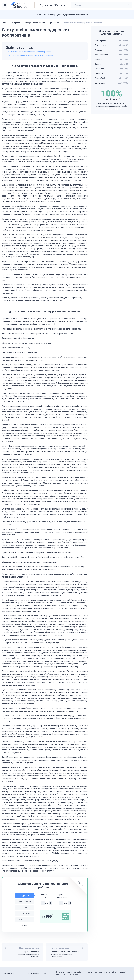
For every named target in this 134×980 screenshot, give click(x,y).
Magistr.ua (86, 15)
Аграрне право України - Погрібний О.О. (43, 23)
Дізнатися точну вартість (66, 916)
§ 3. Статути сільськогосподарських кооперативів (29, 52)
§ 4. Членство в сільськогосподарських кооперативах (31, 55)
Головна (6, 23)
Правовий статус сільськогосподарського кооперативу (28, 954)
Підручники (17, 23)
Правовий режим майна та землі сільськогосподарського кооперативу (65, 954)
